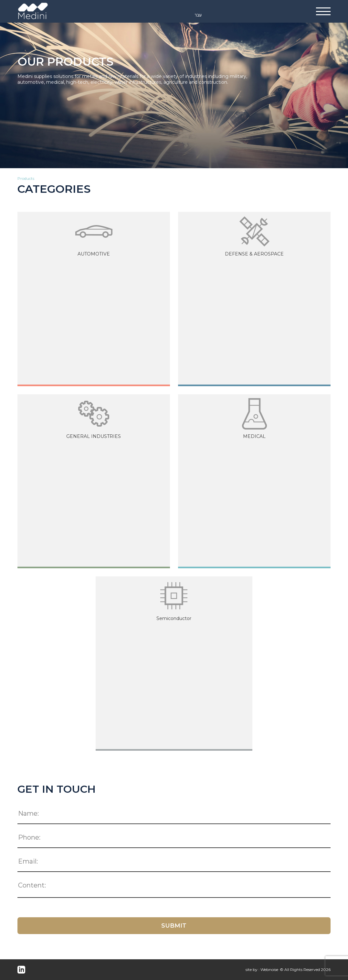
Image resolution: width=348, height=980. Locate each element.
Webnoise (269, 969)
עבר (198, 15)
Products (26, 179)
